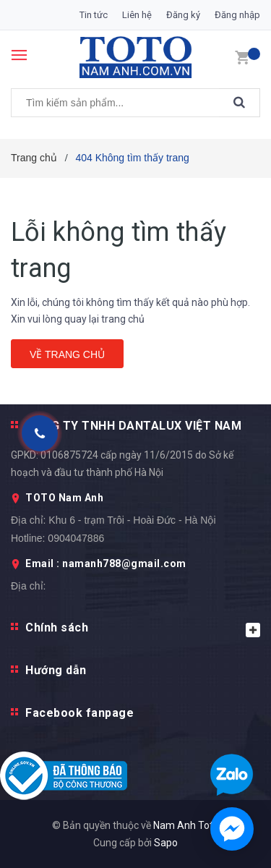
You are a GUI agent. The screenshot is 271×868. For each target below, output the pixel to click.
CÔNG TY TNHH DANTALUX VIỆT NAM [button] (133, 426)
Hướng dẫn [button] (56, 670)
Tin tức (94, 15)
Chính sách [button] (143, 629)
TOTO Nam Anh (64, 498)
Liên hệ (137, 15)
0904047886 (76, 538)
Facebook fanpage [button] (79, 713)
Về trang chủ (67, 354)
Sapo (166, 843)
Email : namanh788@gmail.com (106, 563)
